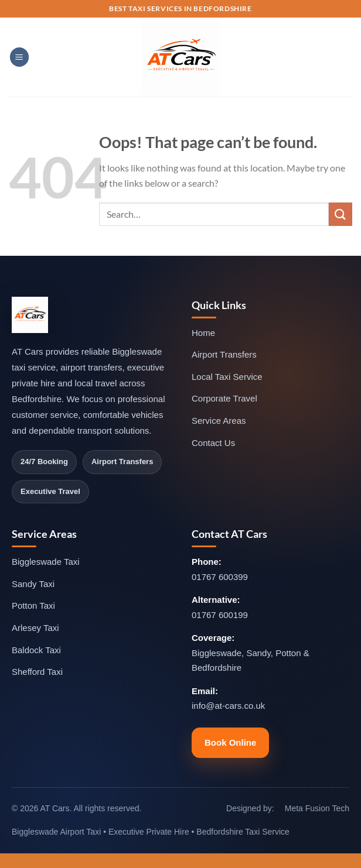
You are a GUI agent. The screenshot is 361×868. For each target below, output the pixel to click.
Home (203, 333)
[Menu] (19, 57)
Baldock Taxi (36, 650)
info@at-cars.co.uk (228, 706)
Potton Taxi (33, 605)
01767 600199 (220, 615)
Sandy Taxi (33, 584)
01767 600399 (220, 577)
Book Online (230, 742)
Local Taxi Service (227, 377)
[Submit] (340, 214)
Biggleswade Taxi (46, 562)
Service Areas (219, 421)
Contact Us (213, 443)
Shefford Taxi (37, 672)
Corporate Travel (224, 398)
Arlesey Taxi (35, 628)
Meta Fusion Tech (317, 808)
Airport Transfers (224, 354)
